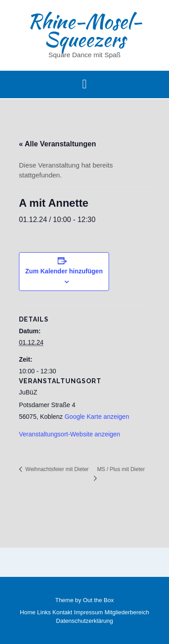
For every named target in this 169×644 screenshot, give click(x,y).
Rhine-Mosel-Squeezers (85, 30)
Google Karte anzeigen (97, 417)
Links (44, 612)
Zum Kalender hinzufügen (64, 271)
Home (28, 612)
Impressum (88, 612)
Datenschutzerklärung (84, 621)
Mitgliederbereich (127, 612)
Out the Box (98, 600)
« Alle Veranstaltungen (57, 144)
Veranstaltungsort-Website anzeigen (70, 434)
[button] (84, 85)
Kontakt (62, 612)
